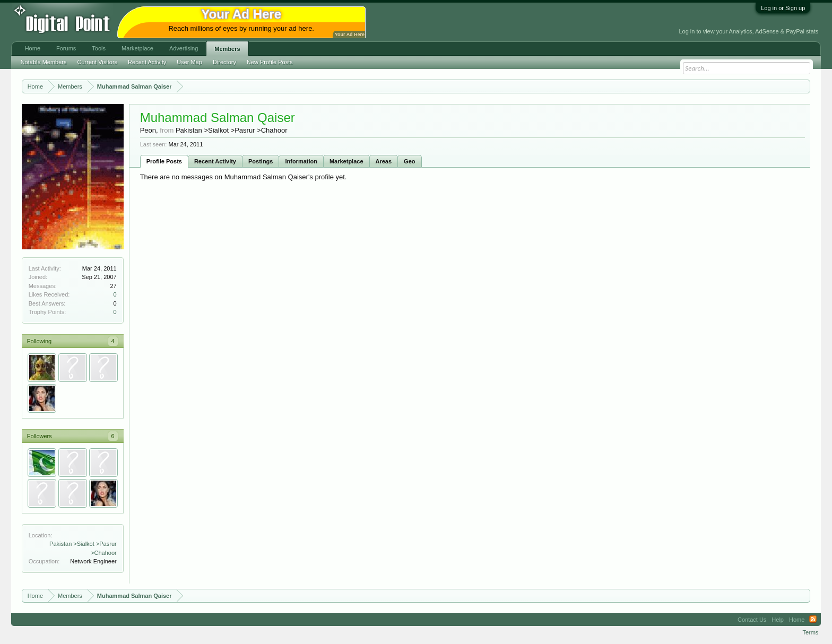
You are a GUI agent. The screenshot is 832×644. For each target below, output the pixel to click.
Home (33, 48)
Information (301, 161)
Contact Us (752, 620)
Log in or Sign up (783, 8)
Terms (810, 632)
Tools (99, 48)
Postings (261, 161)
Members (227, 49)
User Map (189, 62)
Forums (66, 48)
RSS (813, 620)
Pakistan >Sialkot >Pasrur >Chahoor (232, 130)
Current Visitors (98, 62)
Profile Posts (164, 161)
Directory (224, 62)
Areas (384, 161)
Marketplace (346, 161)
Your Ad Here (350, 34)
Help (778, 620)
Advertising (184, 48)
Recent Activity (215, 161)
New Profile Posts (270, 62)
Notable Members (44, 62)
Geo (409, 161)
